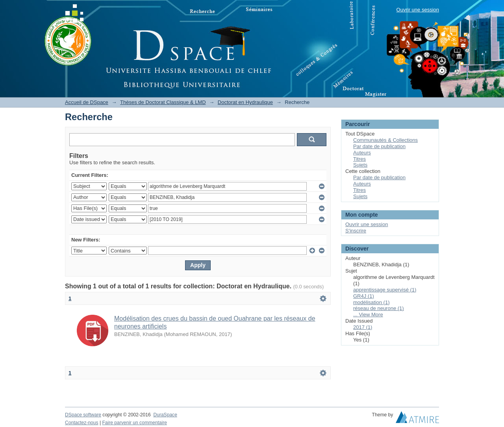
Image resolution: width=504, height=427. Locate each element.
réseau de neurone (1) (379, 308)
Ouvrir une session (418, 10)
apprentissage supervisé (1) (385, 290)
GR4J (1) (364, 296)
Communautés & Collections (385, 140)
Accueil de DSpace (87, 102)
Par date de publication (379, 146)
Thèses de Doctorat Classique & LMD (163, 102)
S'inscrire (356, 231)
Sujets (360, 165)
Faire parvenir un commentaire (134, 423)
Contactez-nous (82, 423)
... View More (368, 315)
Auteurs (362, 153)
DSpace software (83, 415)
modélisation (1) (372, 302)
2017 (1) (363, 327)
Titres (359, 159)
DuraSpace (165, 415)
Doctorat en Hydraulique (245, 102)
